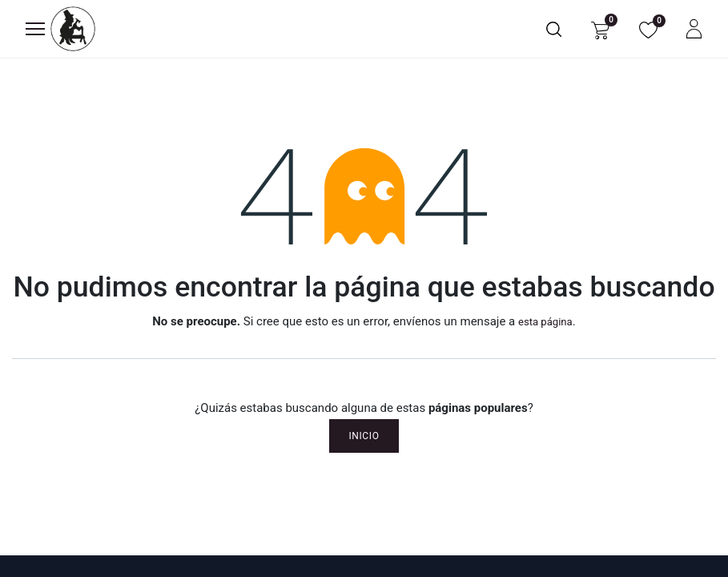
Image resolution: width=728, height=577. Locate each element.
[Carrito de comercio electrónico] (600, 29)
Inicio (364, 436)
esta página (545, 322)
